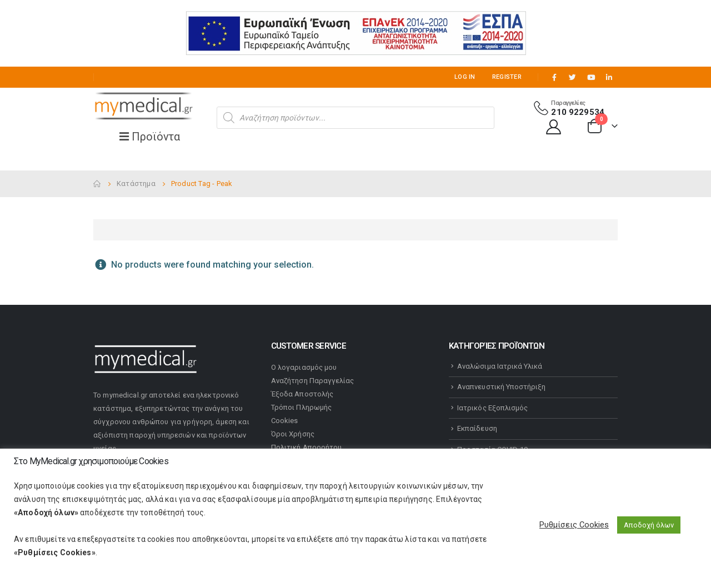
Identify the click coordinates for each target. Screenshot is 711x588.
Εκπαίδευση (477, 428)
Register (507, 77)
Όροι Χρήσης (293, 434)
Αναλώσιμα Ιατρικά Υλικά (500, 366)
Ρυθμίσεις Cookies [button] (574, 525)
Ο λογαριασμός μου (304, 367)
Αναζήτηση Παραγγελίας (312, 381)
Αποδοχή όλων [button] (649, 525)
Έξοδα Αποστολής (302, 394)
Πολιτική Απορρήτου (306, 447)
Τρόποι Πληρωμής (301, 407)
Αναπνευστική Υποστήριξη (502, 387)
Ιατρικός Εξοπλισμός (492, 408)
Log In (465, 77)
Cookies (284, 421)
